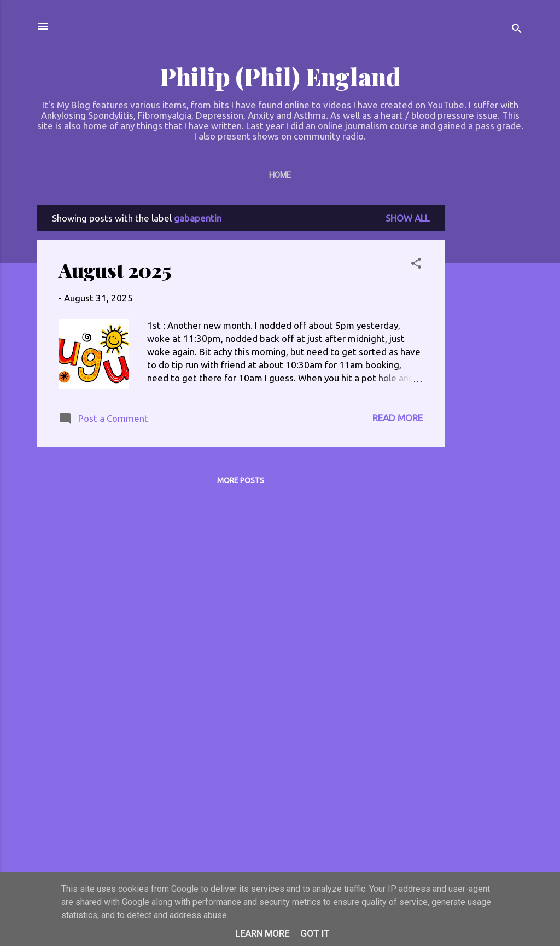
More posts (241, 480)
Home (280, 175)
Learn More (262, 933)
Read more (398, 418)
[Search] (517, 30)
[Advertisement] (488, 369)
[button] (416, 265)
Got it (315, 933)
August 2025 (115, 270)
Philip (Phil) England (280, 76)
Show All (407, 218)
